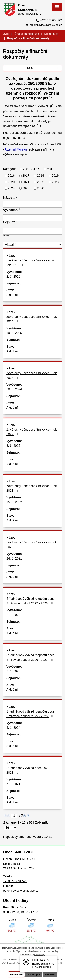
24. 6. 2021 (14, 558)
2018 (41, 176)
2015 (51, 169)
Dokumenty (51, 34)
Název (9, 198)
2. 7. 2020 (13, 277)
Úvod (6, 34)
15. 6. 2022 (14, 502)
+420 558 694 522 (51, 20)
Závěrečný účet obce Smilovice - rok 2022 (32, 432)
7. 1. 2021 (13, 784)
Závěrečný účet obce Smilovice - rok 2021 (32, 488)
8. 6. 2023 (13, 446)
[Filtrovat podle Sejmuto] (32, 231)
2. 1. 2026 (13, 615)
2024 (11, 188)
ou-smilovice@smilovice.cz (46, 25)
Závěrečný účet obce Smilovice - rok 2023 (32, 375)
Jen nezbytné (34, 974)
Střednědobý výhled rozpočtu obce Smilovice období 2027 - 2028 (30, 601)
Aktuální (12, 295)
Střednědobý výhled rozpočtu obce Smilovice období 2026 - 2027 (30, 657)
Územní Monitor (16, 149)
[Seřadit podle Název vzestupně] (17, 196)
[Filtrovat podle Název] (32, 204)
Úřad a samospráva (27, 34)
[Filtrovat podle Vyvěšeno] (32, 218)
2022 (41, 182)
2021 (26, 182)
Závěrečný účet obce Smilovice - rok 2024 (32, 319)
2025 (26, 188)
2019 (55, 176)
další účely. (39, 955)
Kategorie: (10, 169)
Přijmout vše (16, 974)
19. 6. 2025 (14, 333)
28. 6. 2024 (14, 389)
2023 (55, 182)
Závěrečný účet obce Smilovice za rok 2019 (30, 263)
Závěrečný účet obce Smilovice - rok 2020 (32, 545)
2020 (11, 182)
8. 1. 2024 (13, 728)
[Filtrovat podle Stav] (32, 245)
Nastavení (50, 974)
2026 (41, 188)
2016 (11, 176)
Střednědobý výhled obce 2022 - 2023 (29, 770)
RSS (44, 68)
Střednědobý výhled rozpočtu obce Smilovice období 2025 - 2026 (30, 714)
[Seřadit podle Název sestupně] (17, 198)
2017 (26, 176)
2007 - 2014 (31, 169)
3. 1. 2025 (13, 671)
